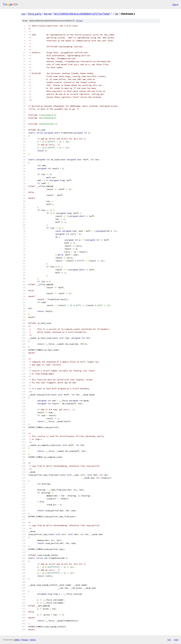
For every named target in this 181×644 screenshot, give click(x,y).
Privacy (25, 640)
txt (169, 640)
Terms (33, 640)
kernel (48, 14)
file (79, 21)
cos (23, 14)
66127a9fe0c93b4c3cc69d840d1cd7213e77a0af (82, 14)
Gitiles (17, 640)
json (176, 640)
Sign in (175, 4)
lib (117, 14)
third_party (35, 14)
